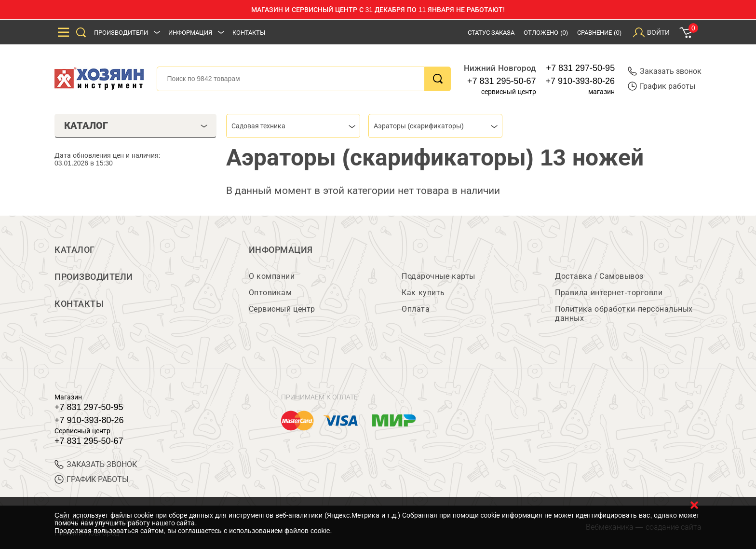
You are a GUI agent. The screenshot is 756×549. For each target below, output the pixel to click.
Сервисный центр (282, 309)
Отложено (546, 33)
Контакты (249, 33)
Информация (190, 33)
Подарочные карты (438, 276)
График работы (661, 86)
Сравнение (599, 33)
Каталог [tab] (136, 125)
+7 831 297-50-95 (581, 68)
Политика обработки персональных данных (624, 314)
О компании (272, 276)
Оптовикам (270, 293)
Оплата (416, 309)
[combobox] (293, 126)
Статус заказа (491, 33)
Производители (121, 33)
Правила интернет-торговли (609, 293)
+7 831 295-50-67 (502, 81)
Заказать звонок (665, 71)
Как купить (423, 293)
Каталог (75, 250)
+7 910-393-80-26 (580, 81)
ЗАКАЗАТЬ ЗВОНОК (96, 464)
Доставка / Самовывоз (599, 276)
